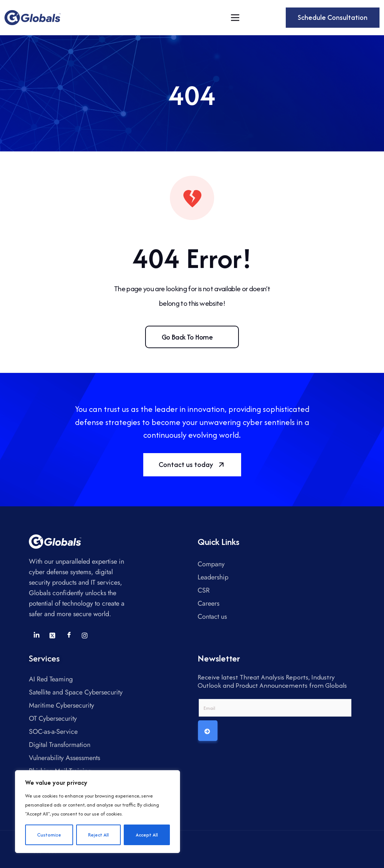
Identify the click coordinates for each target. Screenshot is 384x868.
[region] (97, 812)
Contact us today (192, 465)
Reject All (98, 835)
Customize (49, 835)
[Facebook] (69, 635)
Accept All (147, 835)
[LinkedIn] (36, 635)
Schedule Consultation (333, 17)
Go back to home (187, 337)
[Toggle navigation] (235, 18)
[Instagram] (85, 635)
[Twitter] (52, 635)
